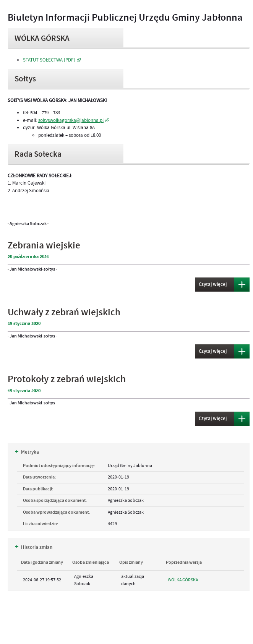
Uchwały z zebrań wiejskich (64, 312)
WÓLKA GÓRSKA (183, 580)
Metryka (27, 452)
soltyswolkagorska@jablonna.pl (71, 120)
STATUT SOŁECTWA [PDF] (49, 60)
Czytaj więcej (211, 283)
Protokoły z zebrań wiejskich (67, 379)
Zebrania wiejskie (44, 246)
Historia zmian (34, 547)
